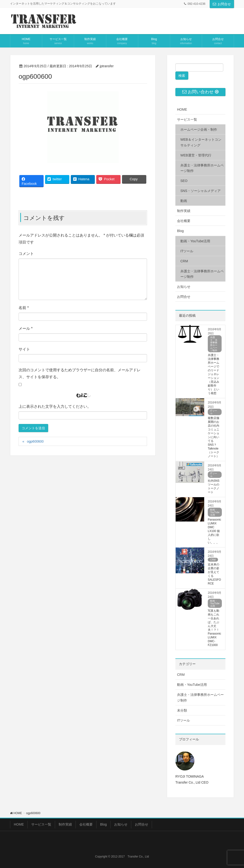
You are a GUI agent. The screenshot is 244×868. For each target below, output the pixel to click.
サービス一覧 (187, 119)
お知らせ (184, 287)
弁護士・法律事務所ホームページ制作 (202, 168)
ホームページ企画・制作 (199, 129)
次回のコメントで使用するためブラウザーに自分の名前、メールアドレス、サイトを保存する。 (80, 373)
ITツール (187, 251)
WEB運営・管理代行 (196, 155)
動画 (184, 201)
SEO (184, 181)
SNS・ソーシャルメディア (201, 191)
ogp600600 (35, 441)
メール (26, 328)
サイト (24, 349)
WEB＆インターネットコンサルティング (201, 142)
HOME (182, 109)
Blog (180, 231)
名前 (24, 308)
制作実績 (184, 211)
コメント (26, 254)
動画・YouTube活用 (195, 241)
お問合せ (222, 4)
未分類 (182, 710)
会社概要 (184, 221)
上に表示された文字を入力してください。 (55, 406)
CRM (184, 261)
